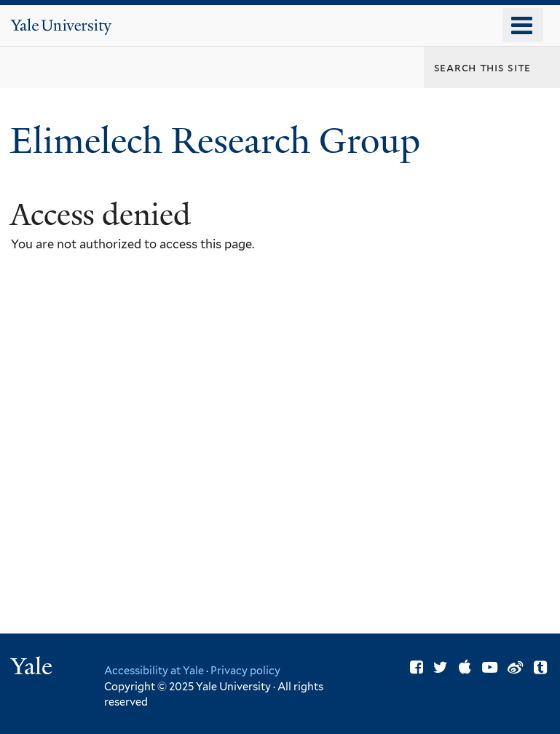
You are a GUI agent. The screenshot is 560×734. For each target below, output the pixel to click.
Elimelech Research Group (220, 141)
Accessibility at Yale (154, 670)
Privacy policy (245, 670)
